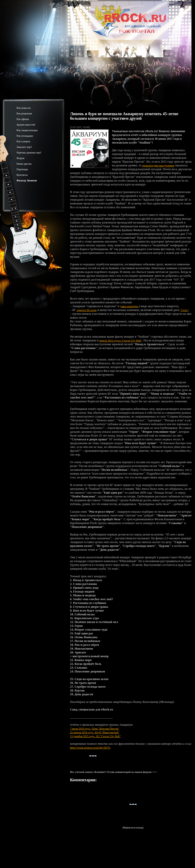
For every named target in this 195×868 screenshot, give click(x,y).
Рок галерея (23, 141)
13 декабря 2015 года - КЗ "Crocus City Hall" (95, 736)
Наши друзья (24, 164)
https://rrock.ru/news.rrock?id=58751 (90, 748)
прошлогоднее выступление (158, 166)
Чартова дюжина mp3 (29, 153)
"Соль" (184, 310)
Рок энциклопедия (27, 130)
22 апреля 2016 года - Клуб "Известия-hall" (95, 732)
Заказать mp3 (24, 147)
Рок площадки (25, 136)
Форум (20, 158)
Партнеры (22, 169)
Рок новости (24, 108)
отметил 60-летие (87, 310)
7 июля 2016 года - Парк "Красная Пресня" (95, 729)
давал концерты (129, 306)
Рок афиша (23, 119)
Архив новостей (26, 125)
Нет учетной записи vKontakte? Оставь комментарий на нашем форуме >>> (113, 772)
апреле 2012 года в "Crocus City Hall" (121, 341)
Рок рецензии (24, 114)
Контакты (22, 175)
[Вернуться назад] (133, 828)
